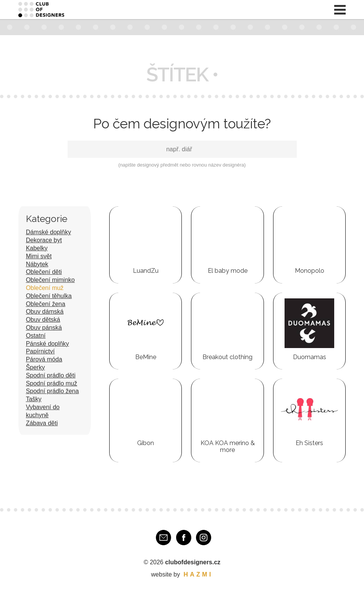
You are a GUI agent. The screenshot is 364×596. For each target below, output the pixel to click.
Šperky (36, 367)
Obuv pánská (44, 328)
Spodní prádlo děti (51, 375)
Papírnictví (40, 351)
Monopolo (310, 271)
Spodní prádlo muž (52, 383)
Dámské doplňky (49, 232)
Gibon (146, 443)
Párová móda (44, 359)
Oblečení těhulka (49, 296)
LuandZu (146, 271)
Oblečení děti (44, 272)
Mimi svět (39, 256)
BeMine (146, 357)
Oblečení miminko (50, 280)
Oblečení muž (45, 288)
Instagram (204, 538)
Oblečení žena (46, 304)
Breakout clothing (227, 357)
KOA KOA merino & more (228, 446)
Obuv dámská (45, 312)
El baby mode (228, 271)
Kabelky (37, 248)
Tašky (34, 399)
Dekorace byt (44, 240)
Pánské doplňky (48, 344)
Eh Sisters (309, 443)
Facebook (184, 538)
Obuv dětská (43, 320)
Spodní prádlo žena (53, 391)
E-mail (163, 538)
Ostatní (36, 336)
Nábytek (37, 264)
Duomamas (310, 357)
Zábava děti (42, 423)
